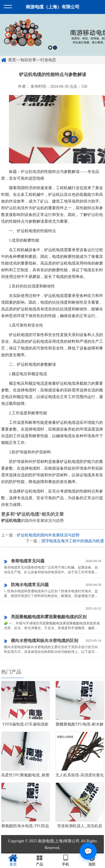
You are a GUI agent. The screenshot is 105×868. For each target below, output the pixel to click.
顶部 (92, 860)
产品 (39, 860)
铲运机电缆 (31, 172)
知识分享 (28, 60)
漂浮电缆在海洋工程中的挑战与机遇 (73, 541)
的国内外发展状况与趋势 (32, 521)
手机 (66, 860)
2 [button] (55, 48)
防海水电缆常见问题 (26, 585)
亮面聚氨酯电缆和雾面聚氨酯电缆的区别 (45, 617)
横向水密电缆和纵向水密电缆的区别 (41, 641)
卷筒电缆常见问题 (24, 562)
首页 (12, 60)
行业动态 (48, 60)
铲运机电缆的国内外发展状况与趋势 (48, 535)
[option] (53, 35)
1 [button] (50, 48)
